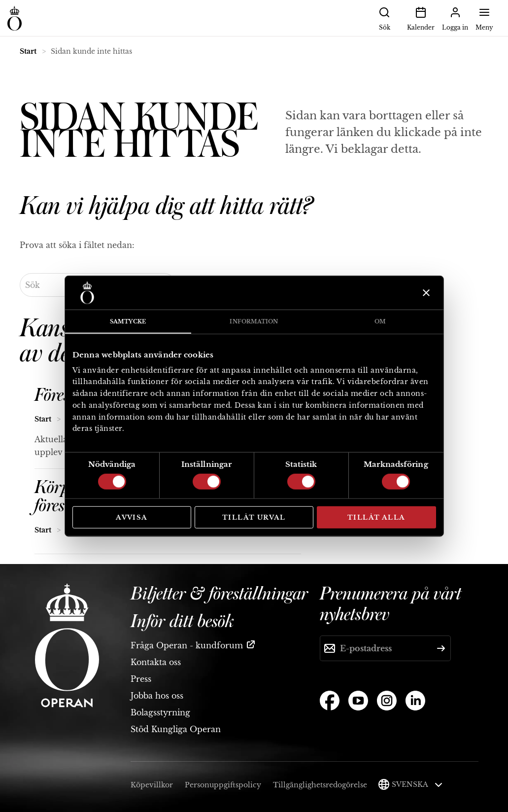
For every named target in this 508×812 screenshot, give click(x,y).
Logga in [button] (455, 18)
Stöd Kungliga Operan (176, 729)
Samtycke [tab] (128, 321)
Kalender (421, 18)
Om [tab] (380, 321)
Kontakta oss (156, 662)
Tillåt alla (376, 517)
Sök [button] (384, 18)
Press (141, 679)
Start (28, 51)
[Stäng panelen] (425, 293)
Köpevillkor (152, 785)
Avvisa (132, 517)
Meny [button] (484, 18)
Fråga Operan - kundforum (187, 645)
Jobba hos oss (157, 696)
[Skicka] (441, 648)
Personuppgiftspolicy (223, 785)
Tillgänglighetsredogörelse (320, 785)
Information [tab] (254, 321)
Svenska (417, 784)
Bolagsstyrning (160, 712)
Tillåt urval (254, 517)
